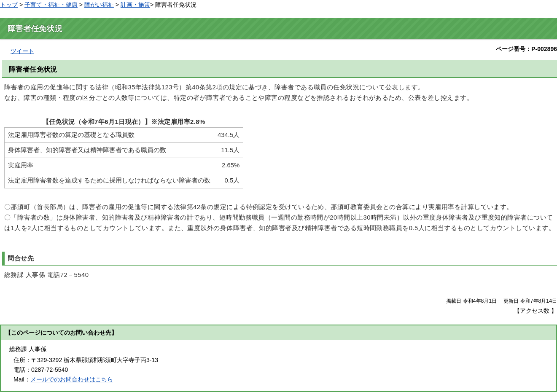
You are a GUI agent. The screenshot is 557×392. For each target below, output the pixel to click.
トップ (9, 5)
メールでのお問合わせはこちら (72, 379)
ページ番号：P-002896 (526, 49)
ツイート (22, 51)
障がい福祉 (99, 5)
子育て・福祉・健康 (51, 5)
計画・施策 (135, 5)
